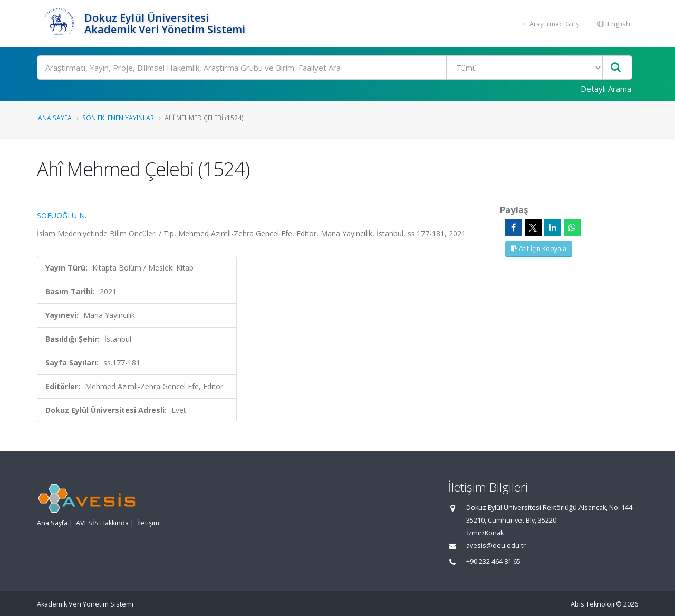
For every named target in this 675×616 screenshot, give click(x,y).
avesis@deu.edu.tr (496, 546)
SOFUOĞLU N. (62, 215)
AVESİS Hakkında (102, 523)
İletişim (148, 523)
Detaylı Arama (606, 89)
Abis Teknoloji (592, 604)
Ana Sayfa (55, 118)
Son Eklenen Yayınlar (118, 118)
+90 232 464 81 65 (493, 561)
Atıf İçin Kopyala (539, 249)
